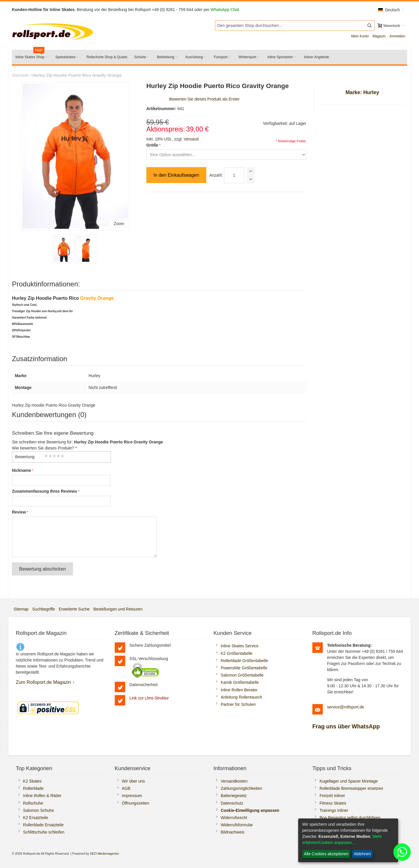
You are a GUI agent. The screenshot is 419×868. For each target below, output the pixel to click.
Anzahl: (216, 175)
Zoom (119, 224)
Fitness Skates (333, 803)
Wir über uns (133, 781)
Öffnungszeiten (136, 803)
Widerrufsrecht (234, 818)
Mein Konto (360, 36)
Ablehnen (362, 854)
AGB (126, 788)
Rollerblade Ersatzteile (43, 825)
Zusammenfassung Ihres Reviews (44, 491)
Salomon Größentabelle (242, 675)
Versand (191, 139)
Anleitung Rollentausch (242, 697)
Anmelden (397, 36)
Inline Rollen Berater (239, 690)
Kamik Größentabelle (240, 682)
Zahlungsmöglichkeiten (242, 788)
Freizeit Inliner (332, 796)
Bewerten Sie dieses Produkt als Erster (204, 99)
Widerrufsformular (237, 825)
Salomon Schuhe (39, 810)
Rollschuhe (33, 803)
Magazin (379, 36)
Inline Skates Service (240, 646)
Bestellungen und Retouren (118, 609)
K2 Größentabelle (237, 653)
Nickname (21, 470)
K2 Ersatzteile (36, 818)
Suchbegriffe (43, 609)
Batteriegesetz (234, 796)
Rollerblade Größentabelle (244, 661)
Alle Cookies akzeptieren (326, 854)
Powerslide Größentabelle (244, 668)
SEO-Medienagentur (105, 854)
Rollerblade (33, 788)
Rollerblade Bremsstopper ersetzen (351, 788)
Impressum (132, 796)
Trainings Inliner (334, 810)
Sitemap (21, 609)
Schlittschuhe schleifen (44, 832)
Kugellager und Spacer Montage (349, 781)
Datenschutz (232, 803)
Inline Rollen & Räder (42, 796)
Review (19, 512)
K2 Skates (32, 781)
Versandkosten (234, 781)
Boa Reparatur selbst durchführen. (351, 818)
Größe (152, 145)
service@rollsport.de (346, 707)
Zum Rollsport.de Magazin (44, 682)
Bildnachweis (233, 832)
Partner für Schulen (238, 704)
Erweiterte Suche (74, 609)
